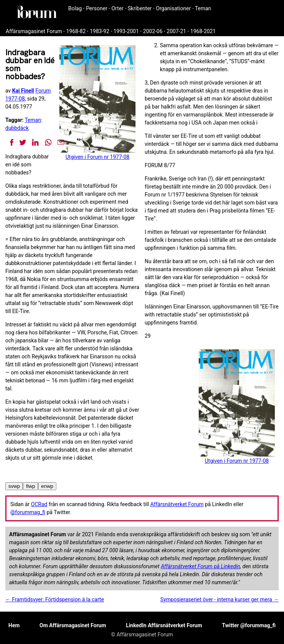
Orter (117, 8)
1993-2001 (126, 31)
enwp (47, 486)
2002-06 (153, 31)
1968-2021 (203, 31)
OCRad (39, 504)
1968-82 (76, 31)
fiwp (30, 486)
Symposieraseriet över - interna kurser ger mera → (219, 599)
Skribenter (140, 8)
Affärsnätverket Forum (177, 504)
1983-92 (100, 31)
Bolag (75, 8)
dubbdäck (17, 128)
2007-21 (176, 31)
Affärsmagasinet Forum (34, 31)
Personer (97, 8)
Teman (203, 8)
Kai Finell (23, 91)
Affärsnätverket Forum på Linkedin (200, 566)
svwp (14, 486)
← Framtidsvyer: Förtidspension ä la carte (55, 599)
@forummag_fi (28, 512)
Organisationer (174, 8)
